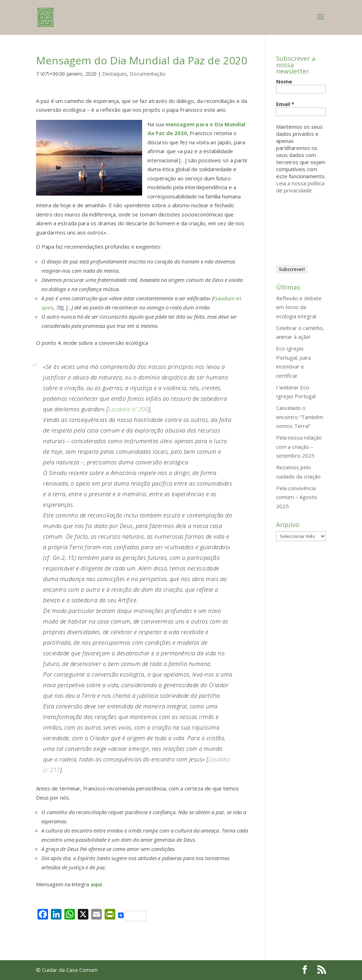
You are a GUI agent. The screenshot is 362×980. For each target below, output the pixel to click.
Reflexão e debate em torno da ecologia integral (299, 307)
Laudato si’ (123, 409)
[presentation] (305, 226)
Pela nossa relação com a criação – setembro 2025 (299, 446)
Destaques (115, 74)
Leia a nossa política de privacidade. (300, 187)
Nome (284, 81)
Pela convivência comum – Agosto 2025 (297, 497)
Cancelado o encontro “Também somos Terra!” (300, 417)
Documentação (148, 74)
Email (285, 104)
